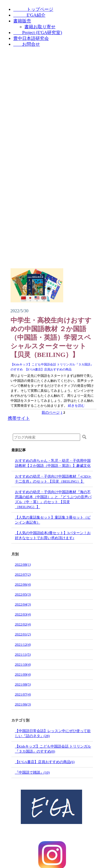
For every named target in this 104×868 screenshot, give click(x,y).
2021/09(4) (23, 674)
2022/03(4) (23, 614)
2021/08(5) (23, 684)
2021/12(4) (23, 644)
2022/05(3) (23, 594)
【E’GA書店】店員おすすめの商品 (48, 369)
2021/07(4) (23, 694)
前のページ (51, 412)
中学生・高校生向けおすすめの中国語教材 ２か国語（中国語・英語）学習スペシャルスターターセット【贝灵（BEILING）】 (51, 338)
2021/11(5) (23, 654)
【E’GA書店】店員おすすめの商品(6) (45, 762)
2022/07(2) (23, 574)
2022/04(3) (23, 604)
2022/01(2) (23, 634)
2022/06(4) (23, 584)
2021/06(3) (23, 704)
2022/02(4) (23, 624)
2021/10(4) (23, 664)
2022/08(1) (23, 564)
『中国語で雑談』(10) (32, 772)
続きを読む (76, 406)
